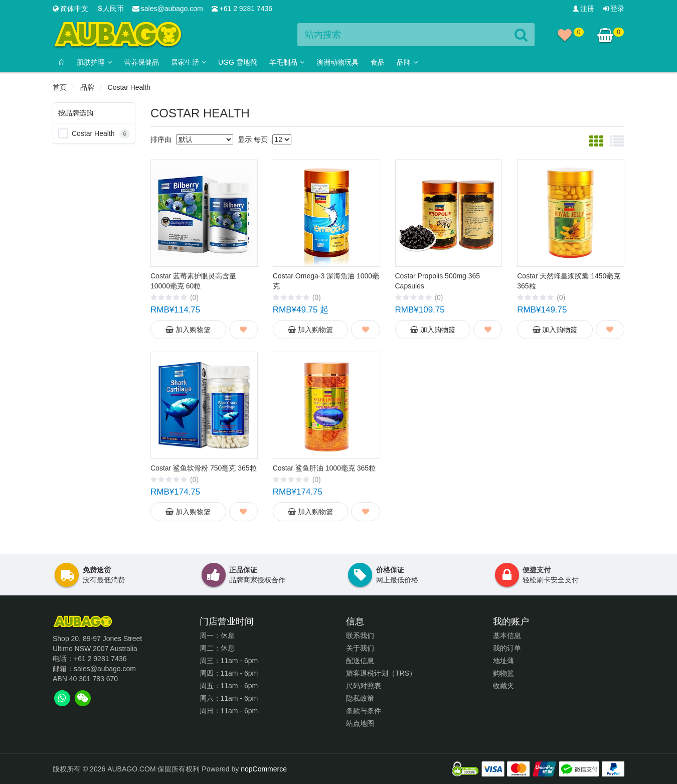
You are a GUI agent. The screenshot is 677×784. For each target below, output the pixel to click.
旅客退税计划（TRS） (381, 673)
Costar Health (93, 133)
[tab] (62, 698)
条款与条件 (364, 711)
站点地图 (360, 723)
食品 (378, 62)
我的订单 (507, 648)
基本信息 (507, 636)
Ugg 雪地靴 (238, 62)
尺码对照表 (364, 686)
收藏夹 (503, 686)
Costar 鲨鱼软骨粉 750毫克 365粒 (204, 468)
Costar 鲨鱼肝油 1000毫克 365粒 (324, 468)
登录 (614, 9)
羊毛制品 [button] (287, 62)
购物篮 (503, 673)
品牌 (87, 87)
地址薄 (503, 661)
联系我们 (360, 636)
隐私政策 (360, 698)
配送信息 (360, 661)
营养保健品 (141, 62)
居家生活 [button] (189, 62)
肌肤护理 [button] (94, 62)
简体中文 (70, 9)
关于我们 (360, 648)
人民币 (110, 9)
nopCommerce (264, 769)
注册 (583, 9)
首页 (60, 87)
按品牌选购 (76, 113)
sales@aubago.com (168, 9)
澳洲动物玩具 (337, 62)
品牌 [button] (407, 62)
